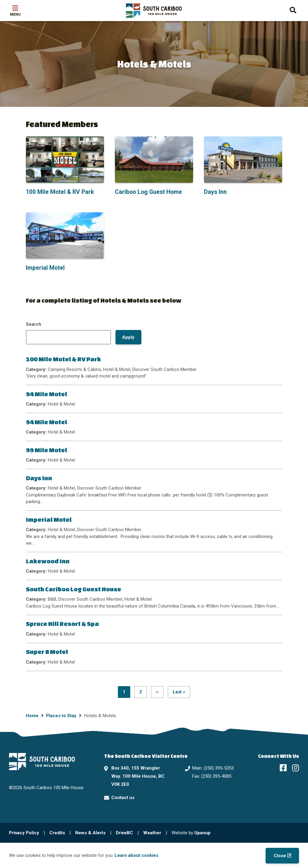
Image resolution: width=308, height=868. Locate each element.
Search (34, 324)
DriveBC (124, 833)
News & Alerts (90, 833)
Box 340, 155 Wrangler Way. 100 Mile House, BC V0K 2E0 (138, 776)
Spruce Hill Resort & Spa (62, 624)
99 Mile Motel (46, 450)
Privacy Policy (24, 833)
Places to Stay (61, 716)
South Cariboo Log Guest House (74, 589)
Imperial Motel (49, 520)
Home (32, 716)
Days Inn (39, 478)
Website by (191, 833)
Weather (152, 833)
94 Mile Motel (46, 394)
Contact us (123, 798)
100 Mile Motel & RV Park (63, 359)
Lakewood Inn (48, 561)
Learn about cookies (136, 855)
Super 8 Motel (47, 652)
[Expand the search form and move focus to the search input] (293, 9)
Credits (57, 833)
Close (280, 856)
